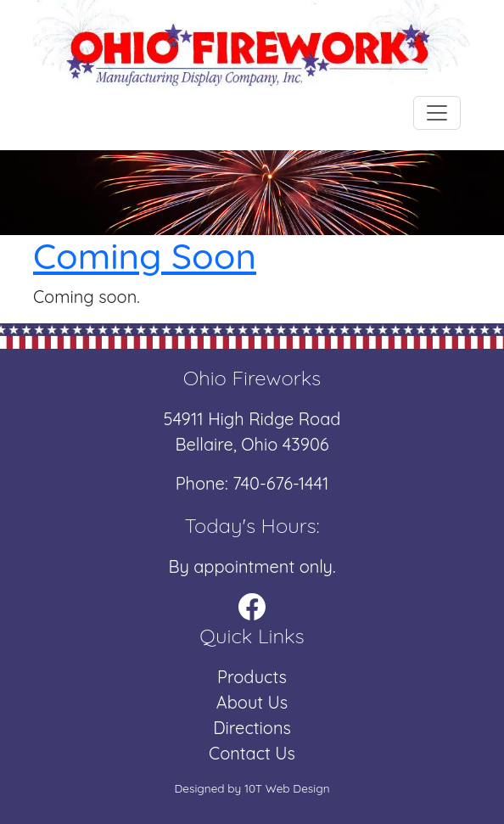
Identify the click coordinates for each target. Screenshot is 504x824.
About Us (252, 702)
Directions (252, 728)
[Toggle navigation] (437, 113)
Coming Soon (145, 256)
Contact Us (252, 753)
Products (252, 677)
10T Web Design (287, 788)
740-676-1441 (280, 483)
